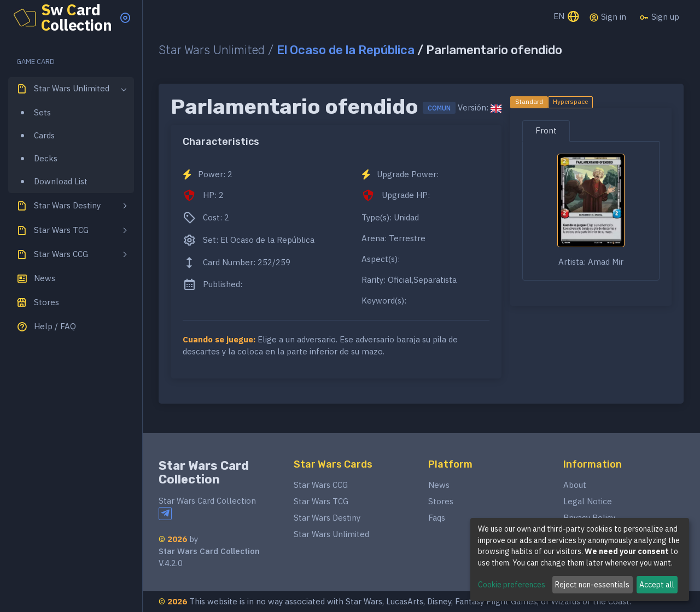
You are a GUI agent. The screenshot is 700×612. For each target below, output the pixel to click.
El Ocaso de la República (346, 50)
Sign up (659, 17)
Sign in (608, 17)
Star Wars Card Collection (204, 472)
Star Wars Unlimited (331, 534)
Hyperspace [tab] (570, 101)
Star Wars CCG (321, 485)
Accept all (657, 585)
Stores (441, 501)
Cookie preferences (512, 585)
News (439, 485)
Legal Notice (588, 501)
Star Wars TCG (321, 501)
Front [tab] (546, 130)
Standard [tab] (529, 101)
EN (567, 17)
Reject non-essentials (592, 585)
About (575, 485)
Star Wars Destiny (327, 518)
